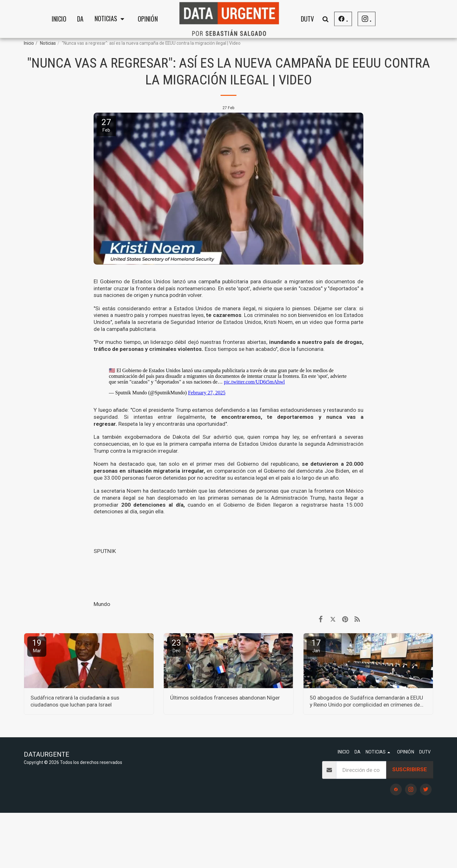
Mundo (102, 604)
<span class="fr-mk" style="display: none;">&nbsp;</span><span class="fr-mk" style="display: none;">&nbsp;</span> (228, 379)
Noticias (48, 43)
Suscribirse (410, 769)
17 (316, 646)
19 (37, 646)
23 (176, 646)
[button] (111, 19)
